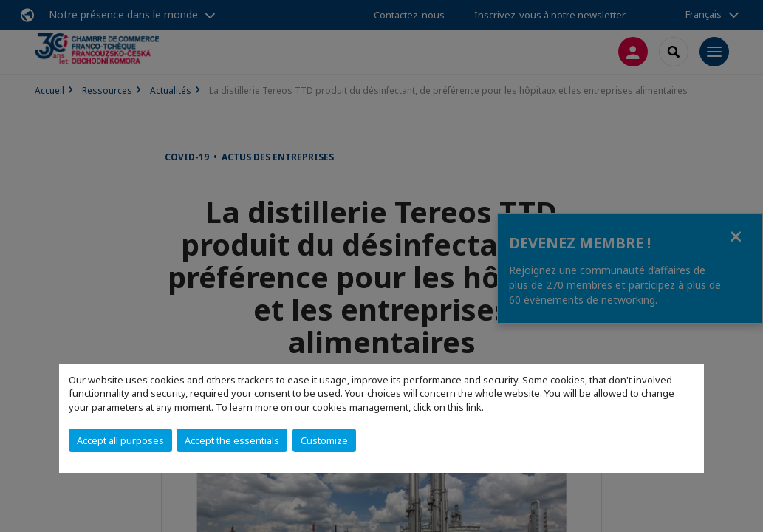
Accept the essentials (232, 440)
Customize (324, 440)
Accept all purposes (120, 440)
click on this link (447, 407)
